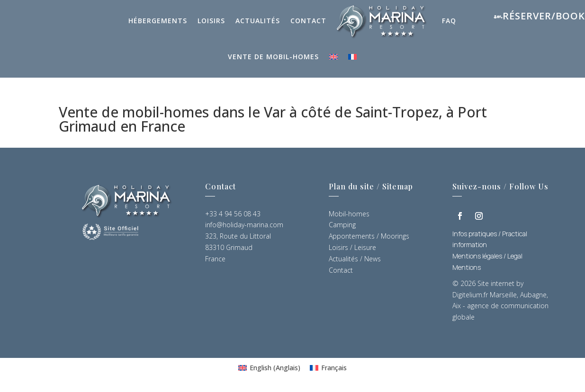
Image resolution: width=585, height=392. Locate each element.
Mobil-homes (349, 214)
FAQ (449, 21)
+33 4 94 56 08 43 (233, 214)
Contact (308, 21)
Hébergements (158, 21)
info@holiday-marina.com (244, 225)
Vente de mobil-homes (273, 57)
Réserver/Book (544, 16)
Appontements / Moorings (369, 236)
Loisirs (211, 21)
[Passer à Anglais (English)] (269, 368)
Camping (342, 225)
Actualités (258, 21)
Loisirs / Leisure (352, 247)
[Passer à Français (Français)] (328, 368)
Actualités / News (355, 259)
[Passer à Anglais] (333, 57)
